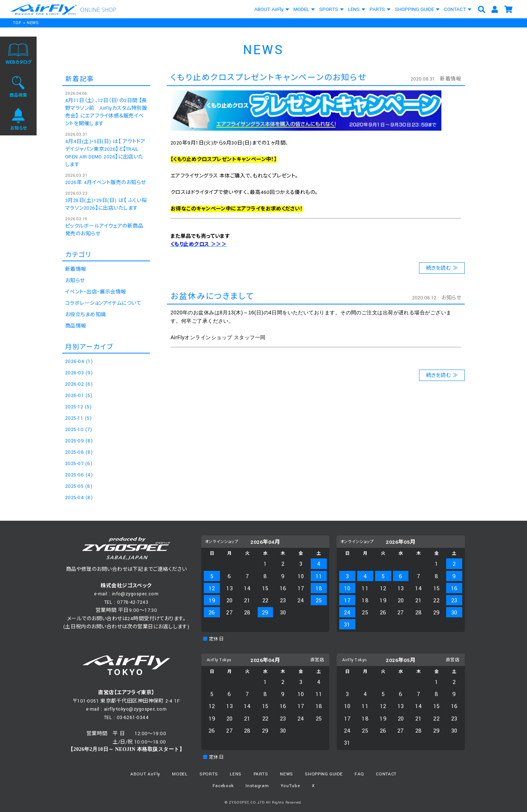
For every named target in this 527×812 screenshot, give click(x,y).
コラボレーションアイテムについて (103, 303)
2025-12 (78, 407)
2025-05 (79, 486)
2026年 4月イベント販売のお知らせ (106, 183)
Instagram (257, 786)
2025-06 (79, 475)
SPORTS (329, 9)
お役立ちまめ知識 (86, 315)
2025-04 (79, 498)
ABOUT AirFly (269, 9)
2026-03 (79, 373)
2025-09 (79, 441)
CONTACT (455, 9)
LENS (354, 9)
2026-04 (79, 362)
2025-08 (79, 452)
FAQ (359, 774)
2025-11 (78, 418)
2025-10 (79, 430)
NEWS (33, 23)
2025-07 (79, 464)
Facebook (223, 786)
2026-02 (79, 384)
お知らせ (451, 298)
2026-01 (79, 396)
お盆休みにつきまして (212, 297)
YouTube (290, 786)
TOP (17, 23)
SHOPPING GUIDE (414, 9)
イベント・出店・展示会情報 (96, 292)
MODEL (301, 9)
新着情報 (451, 79)
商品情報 (76, 326)
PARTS (377, 9)
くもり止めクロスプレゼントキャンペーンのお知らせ (268, 78)
